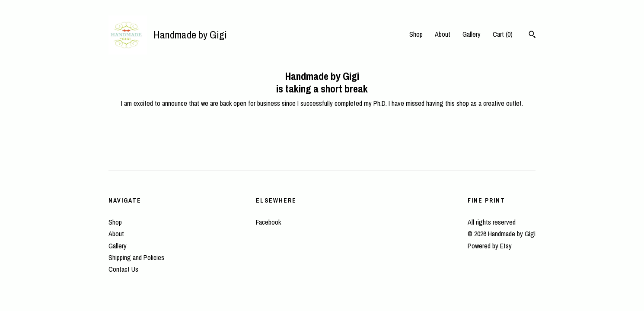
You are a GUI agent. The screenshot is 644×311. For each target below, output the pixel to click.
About (443, 34)
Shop (416, 34)
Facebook (268, 222)
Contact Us (123, 269)
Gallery (472, 34)
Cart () (503, 34)
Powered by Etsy (490, 246)
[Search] (532, 35)
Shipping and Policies (136, 257)
